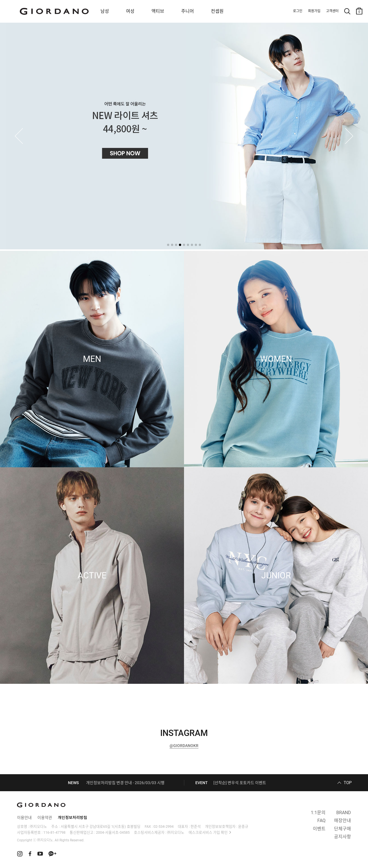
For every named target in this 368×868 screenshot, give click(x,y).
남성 (105, 11)
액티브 (158, 11)
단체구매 (343, 829)
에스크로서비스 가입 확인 (208, 832)
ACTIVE (92, 576)
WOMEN (276, 359)
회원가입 (314, 11)
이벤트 (319, 829)
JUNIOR (276, 576)
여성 (130, 11)
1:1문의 (318, 813)
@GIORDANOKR (184, 746)
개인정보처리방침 (72, 818)
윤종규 (243, 826)
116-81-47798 (54, 832)
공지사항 (343, 837)
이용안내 (24, 818)
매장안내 (343, 821)
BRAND (344, 813)
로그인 (298, 11)
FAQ (321, 821)
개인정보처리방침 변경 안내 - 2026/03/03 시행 (125, 783)
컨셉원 (217, 11)
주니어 (188, 11)
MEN (92, 359)
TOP (348, 783)
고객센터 (332, 11)
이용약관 (45, 818)
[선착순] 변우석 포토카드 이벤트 (240, 783)
